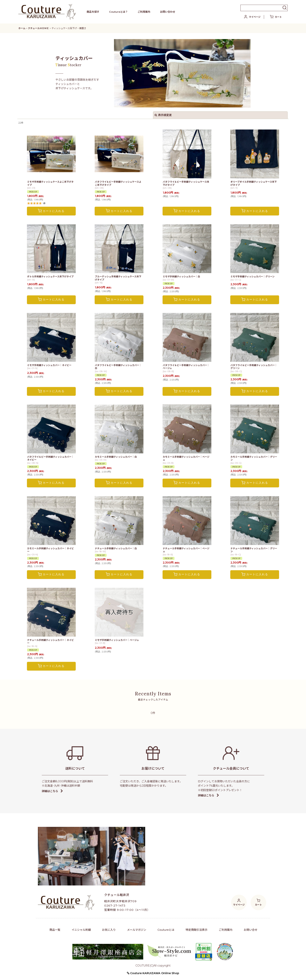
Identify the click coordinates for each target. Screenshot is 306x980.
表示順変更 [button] (163, 115)
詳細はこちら (52, 791)
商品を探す (93, 12)
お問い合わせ (168, 12)
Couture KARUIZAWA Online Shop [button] (153, 973)
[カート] (276, 17)
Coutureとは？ (118, 12)
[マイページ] (252, 17)
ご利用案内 (144, 12)
